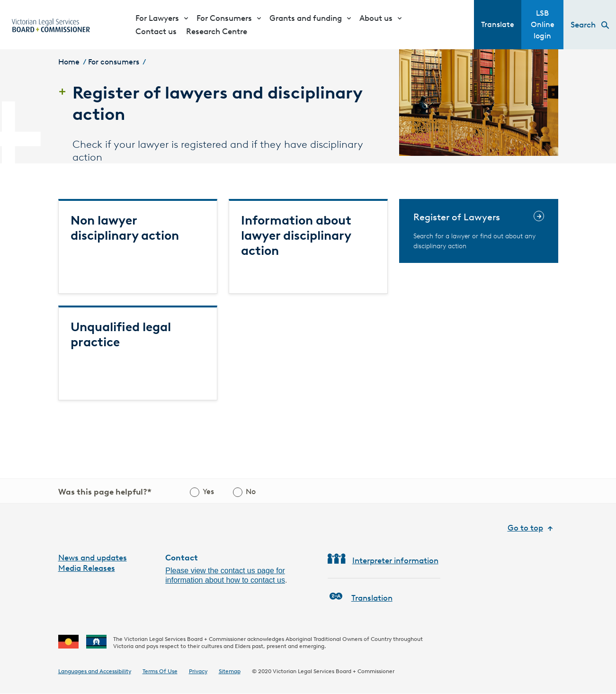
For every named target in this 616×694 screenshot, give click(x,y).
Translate (498, 24)
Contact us (156, 31)
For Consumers (224, 18)
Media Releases (87, 568)
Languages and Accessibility (95, 671)
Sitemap (230, 671)
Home (69, 62)
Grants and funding (306, 18)
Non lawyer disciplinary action (125, 228)
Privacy (198, 671)
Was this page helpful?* (105, 492)
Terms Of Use (160, 671)
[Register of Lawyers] (479, 231)
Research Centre (217, 31)
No (251, 491)
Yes (208, 491)
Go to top (525, 528)
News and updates (93, 558)
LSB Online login (543, 24)
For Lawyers (157, 18)
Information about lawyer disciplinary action (296, 235)
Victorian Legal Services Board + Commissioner (334, 671)
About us (376, 18)
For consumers (114, 62)
